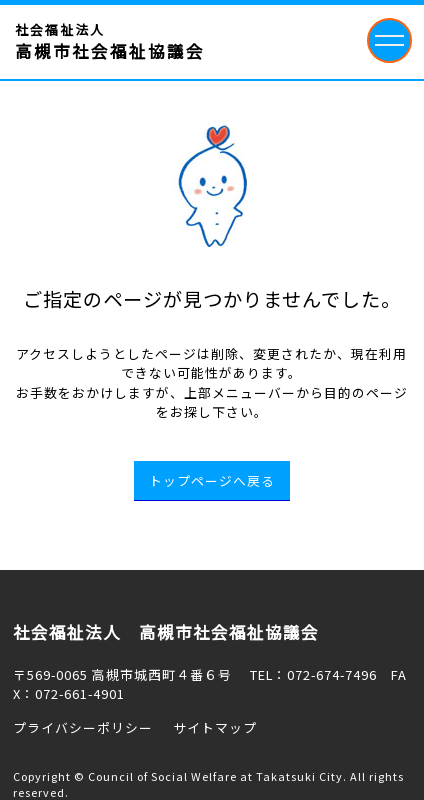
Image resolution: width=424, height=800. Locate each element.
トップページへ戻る (212, 480)
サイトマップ (215, 727)
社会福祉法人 (110, 42)
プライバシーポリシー (83, 727)
